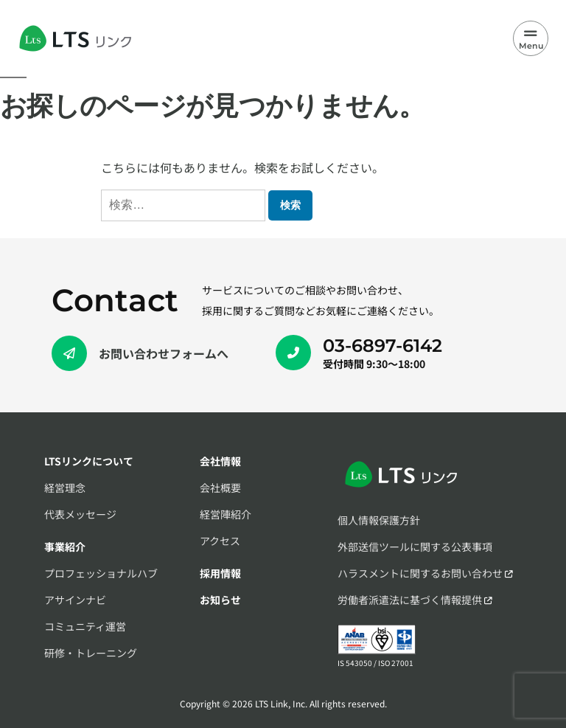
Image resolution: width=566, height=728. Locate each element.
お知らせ (220, 600)
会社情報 (220, 461)
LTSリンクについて (89, 461)
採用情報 (220, 573)
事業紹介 (65, 547)
